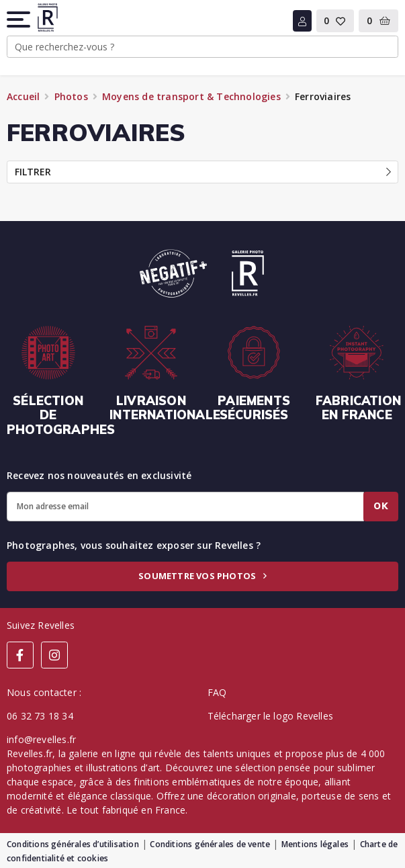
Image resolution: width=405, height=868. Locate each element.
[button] (19, 19)
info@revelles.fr (41, 739)
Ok (381, 506)
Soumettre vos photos (202, 576)
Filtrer (203, 172)
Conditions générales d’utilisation (73, 844)
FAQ (217, 692)
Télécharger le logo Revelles (271, 716)
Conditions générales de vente (210, 844)
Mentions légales (315, 844)
